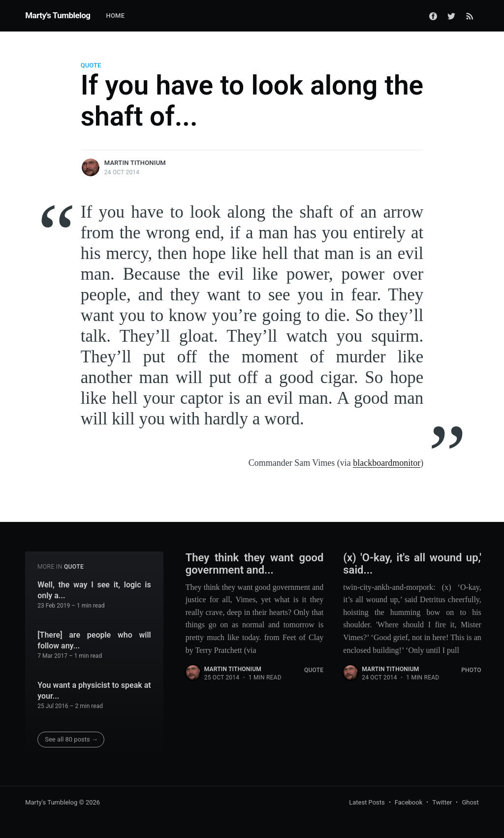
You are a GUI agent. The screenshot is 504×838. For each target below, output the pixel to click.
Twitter (442, 802)
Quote (91, 65)
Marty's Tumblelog (58, 15)
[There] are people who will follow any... (94, 640)
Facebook (409, 802)
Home (115, 16)
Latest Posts (367, 802)
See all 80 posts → (71, 739)
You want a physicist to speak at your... (94, 691)
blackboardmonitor (387, 463)
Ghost (470, 802)
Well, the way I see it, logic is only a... (94, 590)
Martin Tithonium (135, 163)
